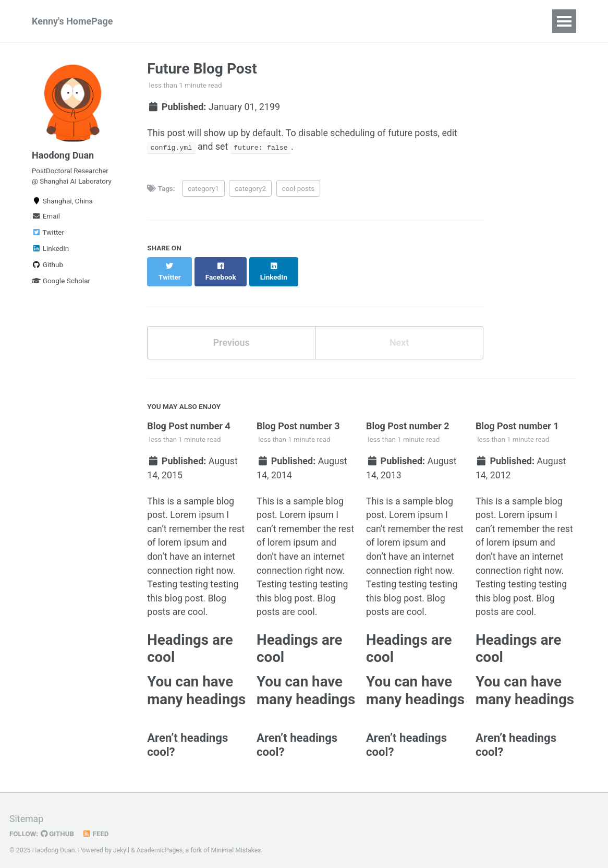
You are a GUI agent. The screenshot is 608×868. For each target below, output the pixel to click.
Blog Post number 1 (517, 416)
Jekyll (121, 845)
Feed (96, 828)
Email (46, 218)
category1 (203, 189)
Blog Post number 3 (298, 416)
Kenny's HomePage (72, 21)
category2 (250, 189)
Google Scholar (61, 283)
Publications (176, 21)
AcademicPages (160, 845)
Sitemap (27, 813)
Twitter (48, 234)
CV (227, 21)
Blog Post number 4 (189, 416)
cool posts (299, 189)
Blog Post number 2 (408, 416)
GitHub (58, 828)
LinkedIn (50, 250)
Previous (231, 333)
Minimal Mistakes (237, 845)
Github (47, 267)
